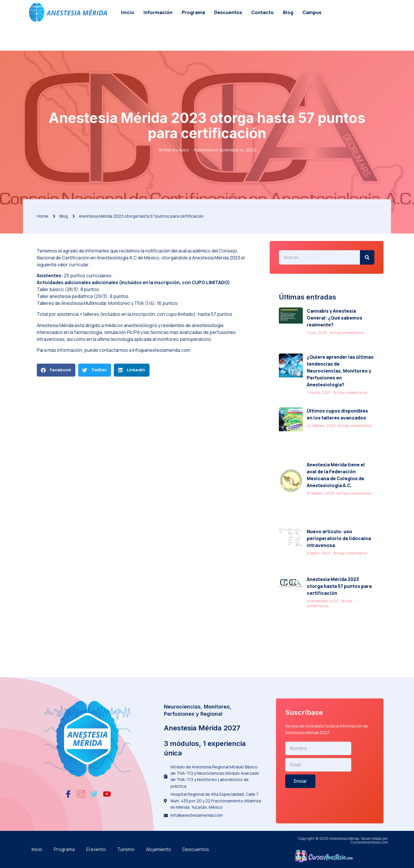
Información (158, 12)
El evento (96, 849)
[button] (56, 370)
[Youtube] (107, 794)
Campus (312, 12)
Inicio (128, 12)
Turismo (126, 849)
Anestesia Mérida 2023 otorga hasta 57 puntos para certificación (339, 586)
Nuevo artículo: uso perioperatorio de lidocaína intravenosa (339, 538)
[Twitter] (94, 794)
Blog (288, 12)
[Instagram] (81, 794)
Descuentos (228, 12)
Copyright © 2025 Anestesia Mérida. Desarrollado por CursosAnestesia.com (343, 840)
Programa (193, 12)
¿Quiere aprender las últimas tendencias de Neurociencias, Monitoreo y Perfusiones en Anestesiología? (340, 371)
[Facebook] (68, 794)
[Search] (367, 257)
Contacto (262, 12)
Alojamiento (159, 849)
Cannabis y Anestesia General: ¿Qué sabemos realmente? (335, 318)
